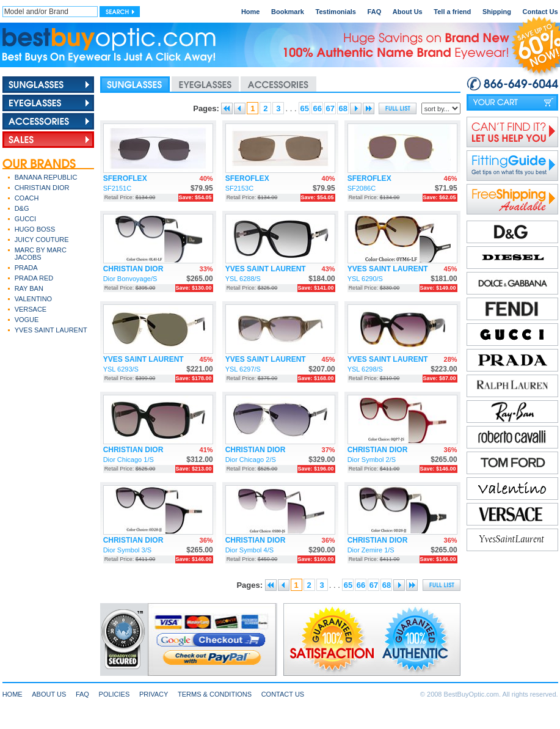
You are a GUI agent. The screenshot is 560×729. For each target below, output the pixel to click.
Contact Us (540, 12)
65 (304, 108)
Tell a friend (452, 12)
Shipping (497, 12)
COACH (27, 198)
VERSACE (31, 309)
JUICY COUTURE (42, 240)
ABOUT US (49, 694)
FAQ (375, 12)
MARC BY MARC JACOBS (41, 254)
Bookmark (288, 12)
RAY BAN (29, 288)
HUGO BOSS (35, 229)
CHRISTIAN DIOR (42, 188)
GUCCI (25, 219)
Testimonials (336, 12)
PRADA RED (34, 278)
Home (251, 12)
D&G (22, 208)
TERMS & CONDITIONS (215, 694)
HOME (13, 694)
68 (343, 108)
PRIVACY (154, 694)
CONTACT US (283, 694)
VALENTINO (34, 299)
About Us (408, 12)
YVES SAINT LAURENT (51, 330)
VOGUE (27, 320)
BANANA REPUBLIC (46, 177)
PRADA (26, 268)
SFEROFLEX (125, 178)
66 (317, 108)
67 (330, 108)
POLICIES (115, 694)
